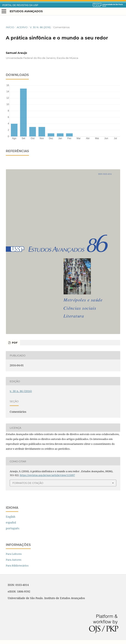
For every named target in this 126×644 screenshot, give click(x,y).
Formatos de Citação (28, 483)
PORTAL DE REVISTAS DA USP (20, 5)
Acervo (22, 27)
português (13, 528)
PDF (14, 343)
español (11, 522)
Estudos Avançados (26, 11)
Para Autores (14, 560)
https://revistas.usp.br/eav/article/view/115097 (47, 475)
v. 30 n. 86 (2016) (40, 27)
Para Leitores (14, 554)
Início (10, 27)
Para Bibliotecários (17, 565)
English (11, 517)
